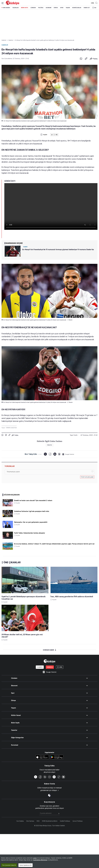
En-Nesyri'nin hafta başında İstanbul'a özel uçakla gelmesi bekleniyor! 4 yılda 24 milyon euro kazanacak (45, 40)
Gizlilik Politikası (65, 821)
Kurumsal (15, 745)
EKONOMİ (49, 8)
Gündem (14, 678)
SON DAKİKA (6, 8)
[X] (45, 454)
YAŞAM (68, 8)
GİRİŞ (92, 3)
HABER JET (87, 8)
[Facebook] (50, 454)
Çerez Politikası (78, 821)
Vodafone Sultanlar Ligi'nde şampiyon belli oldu (32, 511)
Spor (13, 693)
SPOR (62, 8)
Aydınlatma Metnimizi (40, 862)
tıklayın (55, 790)
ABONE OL (50, 667)
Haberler (5, 45)
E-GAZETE (40, 667)
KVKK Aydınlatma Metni (50, 821)
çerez (35, 860)
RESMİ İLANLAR (77, 8)
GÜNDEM (33, 8)
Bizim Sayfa (15, 723)
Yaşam (14, 708)
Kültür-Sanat (16, 715)
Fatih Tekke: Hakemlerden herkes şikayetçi (29, 533)
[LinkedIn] (55, 454)
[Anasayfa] (49, 661)
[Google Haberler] (68, 454)
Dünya (13, 700)
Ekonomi (14, 686)
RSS (38, 821)
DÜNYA (56, 8)
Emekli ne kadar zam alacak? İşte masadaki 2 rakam (33, 500)
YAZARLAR (16, 8)
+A (56, 135)
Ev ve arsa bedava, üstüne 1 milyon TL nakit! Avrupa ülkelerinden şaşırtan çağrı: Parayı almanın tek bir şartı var (54, 544)
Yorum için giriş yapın (87, 477)
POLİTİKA (41, 8)
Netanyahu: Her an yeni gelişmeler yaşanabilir (31, 522)
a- (52, 135)
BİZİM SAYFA (25, 8)
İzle (95, 8)
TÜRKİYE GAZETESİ (11, 428)
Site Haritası (30, 821)
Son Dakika (20, 821)
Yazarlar (14, 730)
